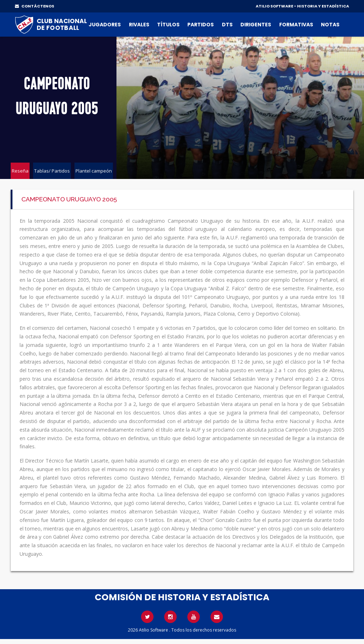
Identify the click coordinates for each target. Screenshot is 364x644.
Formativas (296, 25)
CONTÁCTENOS (35, 6)
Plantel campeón (94, 171)
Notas (330, 25)
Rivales (139, 25)
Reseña (20, 171)
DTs (227, 25)
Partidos (201, 25)
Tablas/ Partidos (52, 171)
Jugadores (105, 25)
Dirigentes (256, 25)
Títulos (168, 25)
